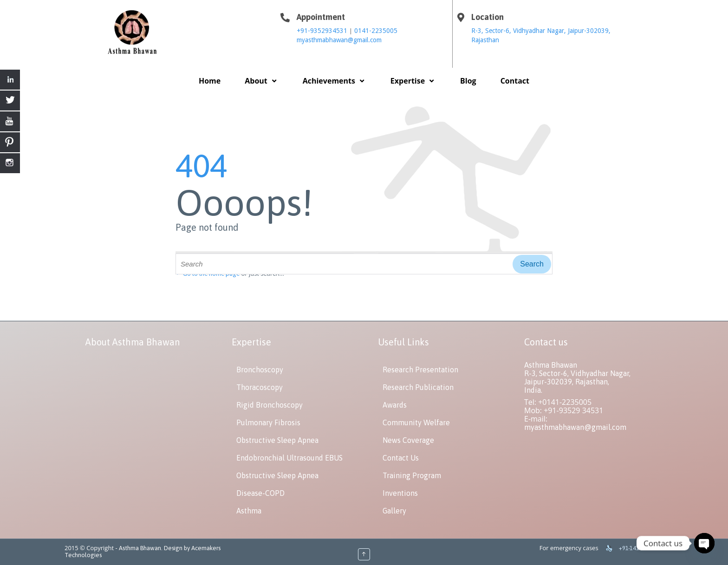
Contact (515, 81)
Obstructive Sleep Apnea (277, 440)
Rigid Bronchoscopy (270, 405)
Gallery (394, 511)
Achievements (335, 81)
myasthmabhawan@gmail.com (339, 40)
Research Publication (418, 387)
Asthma (249, 511)
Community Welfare (416, 422)
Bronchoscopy (260, 370)
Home (210, 81)
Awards (395, 405)
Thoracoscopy (260, 387)
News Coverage (408, 440)
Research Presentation (420, 370)
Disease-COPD (260, 493)
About (261, 81)
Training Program (412, 475)
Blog (468, 81)
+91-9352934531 (323, 31)
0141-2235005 (376, 31)
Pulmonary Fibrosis (268, 422)
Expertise (413, 81)
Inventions (400, 493)
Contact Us (401, 458)
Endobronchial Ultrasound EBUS (289, 458)
